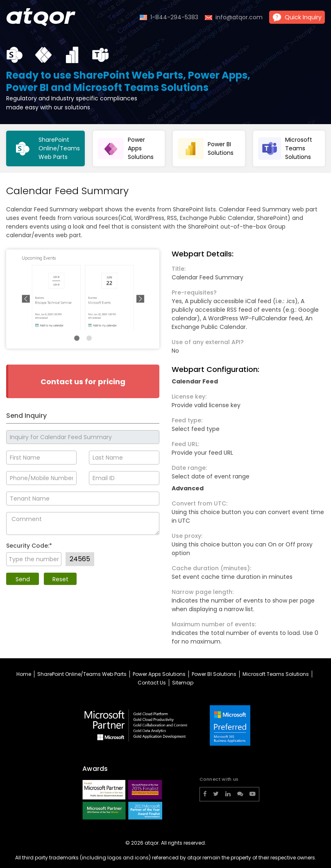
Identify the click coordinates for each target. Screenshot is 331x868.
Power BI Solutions (214, 674)
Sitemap (183, 683)
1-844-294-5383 (174, 17)
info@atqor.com (239, 17)
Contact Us (152, 683)
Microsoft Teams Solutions (276, 674)
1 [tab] (77, 338)
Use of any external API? (208, 342)
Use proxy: (187, 536)
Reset (60, 579)
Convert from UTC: (200, 503)
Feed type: (187, 420)
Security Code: (29, 546)
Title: (179, 269)
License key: (189, 397)
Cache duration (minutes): (211, 568)
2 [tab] (89, 338)
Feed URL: (185, 444)
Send (23, 579)
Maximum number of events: (214, 624)
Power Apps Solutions (159, 674)
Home (24, 674)
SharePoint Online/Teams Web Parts (82, 674)
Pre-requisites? (194, 292)
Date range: (189, 468)
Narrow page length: (203, 592)
